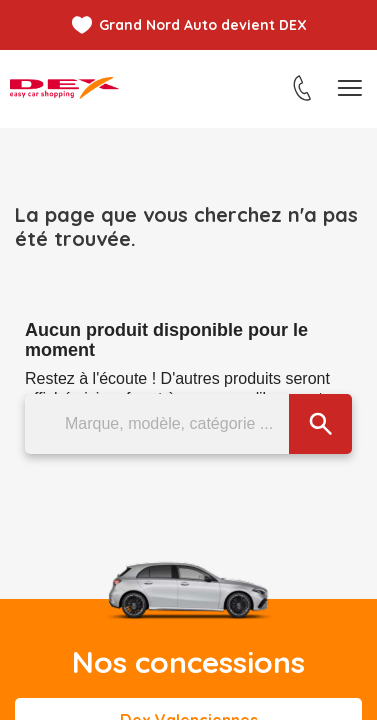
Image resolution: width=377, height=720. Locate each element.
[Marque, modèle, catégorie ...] (188, 424)
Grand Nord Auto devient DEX (203, 25)
